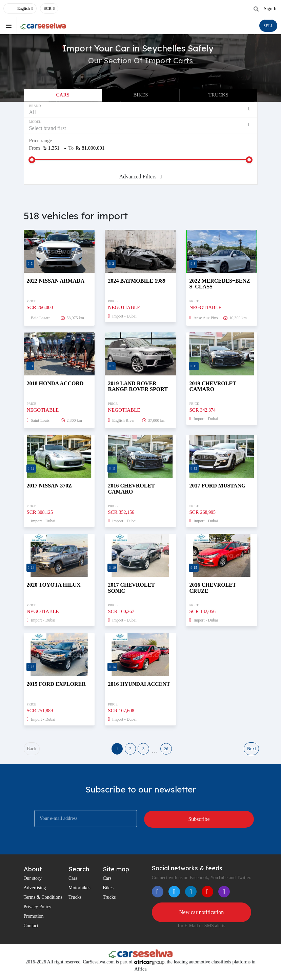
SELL (268, 26)
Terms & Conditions (43, 900)
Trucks (218, 95)
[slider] (32, 160)
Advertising (35, 891)
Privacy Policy (38, 910)
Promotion (34, 919)
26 (176, 750)
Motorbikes (79, 891)
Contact (31, 929)
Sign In (271, 9)
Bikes (140, 95)
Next (251, 750)
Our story (33, 881)
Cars (63, 95)
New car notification (202, 915)
